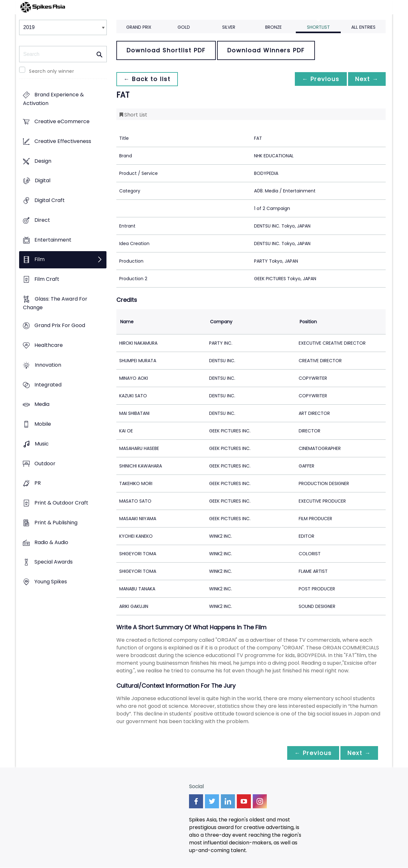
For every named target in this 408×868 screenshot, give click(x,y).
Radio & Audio (51, 542)
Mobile (43, 424)
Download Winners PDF (266, 50)
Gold (184, 27)
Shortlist (318, 27)
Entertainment (53, 240)
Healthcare (49, 345)
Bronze (273, 27)
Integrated (48, 385)
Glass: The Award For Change (55, 303)
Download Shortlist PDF (166, 50)
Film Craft (47, 279)
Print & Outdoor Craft (61, 503)
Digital (43, 181)
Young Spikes (51, 582)
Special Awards (54, 562)
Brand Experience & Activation (53, 99)
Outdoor (45, 464)
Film (40, 260)
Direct (42, 220)
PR (38, 483)
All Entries (363, 27)
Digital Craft (50, 200)
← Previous (319, 79)
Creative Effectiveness (63, 141)
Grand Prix (139, 27)
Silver (229, 27)
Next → (366, 79)
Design (43, 161)
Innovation (48, 365)
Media (42, 404)
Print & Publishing (56, 523)
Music (42, 444)
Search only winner (51, 71)
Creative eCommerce (62, 122)
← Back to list (148, 79)
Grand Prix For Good (60, 326)
